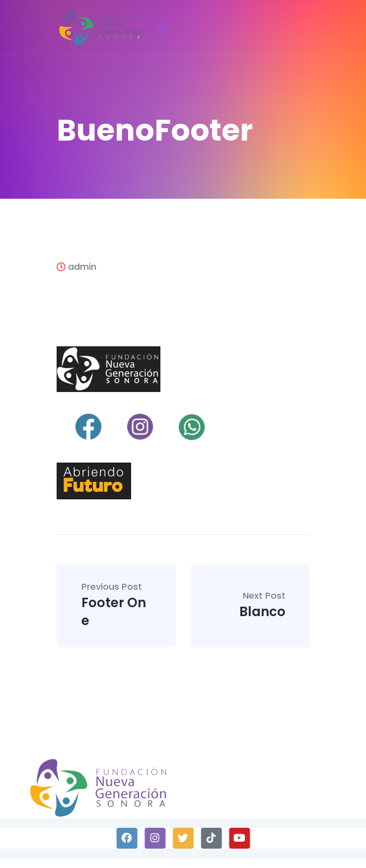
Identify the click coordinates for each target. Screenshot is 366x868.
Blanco (262, 606)
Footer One (116, 606)
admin (76, 267)
